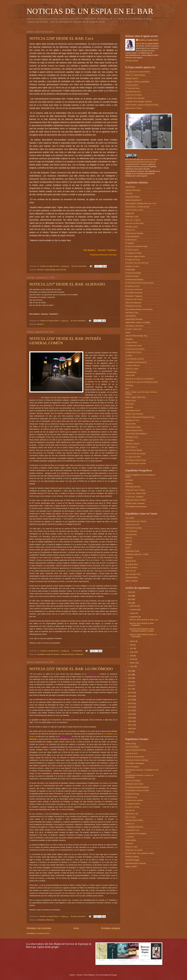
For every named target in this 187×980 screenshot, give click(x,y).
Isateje (128, 332)
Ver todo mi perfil (132, 61)
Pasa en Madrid (131, 568)
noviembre (134, 610)
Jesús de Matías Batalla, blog (136, 336)
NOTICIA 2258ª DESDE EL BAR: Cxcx (61, 38)
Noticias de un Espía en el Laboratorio (139, 379)
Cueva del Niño (131, 535)
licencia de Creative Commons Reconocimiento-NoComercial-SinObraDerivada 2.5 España (142, 162)
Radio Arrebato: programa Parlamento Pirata (142, 105)
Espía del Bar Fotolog (133, 108)
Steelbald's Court (132, 437)
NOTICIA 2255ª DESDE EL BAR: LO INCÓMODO (71, 669)
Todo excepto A (131, 447)
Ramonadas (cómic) (133, 410)
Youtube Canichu (132, 85)
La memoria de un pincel (134, 359)
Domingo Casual (131, 227)
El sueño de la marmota (134, 800)
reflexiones (79, 654)
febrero (133, 663)
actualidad (41, 654)
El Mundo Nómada (132, 794)
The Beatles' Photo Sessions (136, 507)
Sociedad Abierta (132, 577)
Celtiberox (129, 483)
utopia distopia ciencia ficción (56, 270)
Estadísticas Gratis (132, 551)
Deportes (129, 541)
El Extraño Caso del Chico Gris (137, 263)
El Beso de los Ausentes (134, 233)
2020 (130, 678)
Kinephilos (129, 339)
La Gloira (129, 356)
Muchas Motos (131, 561)
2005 (130, 732)
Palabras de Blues (132, 857)
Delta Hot (129, 538)
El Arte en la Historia (133, 781)
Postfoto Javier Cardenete (135, 503)
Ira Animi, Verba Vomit (134, 329)
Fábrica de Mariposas (133, 303)
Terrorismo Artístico (132, 444)
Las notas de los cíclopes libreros (138, 72)
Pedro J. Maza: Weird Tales (136, 397)
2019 (130, 682)
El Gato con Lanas (132, 266)
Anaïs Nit (129, 193)
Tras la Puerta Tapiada (134, 450)
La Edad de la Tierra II (134, 352)
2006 (130, 729)
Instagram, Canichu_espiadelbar (137, 82)
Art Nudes (129, 480)
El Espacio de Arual (133, 260)
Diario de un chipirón (133, 220)
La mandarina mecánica (134, 827)
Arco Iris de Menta (132, 747)
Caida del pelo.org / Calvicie (136, 521)
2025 (130, 596)
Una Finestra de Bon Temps (136, 460)
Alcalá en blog (131, 744)
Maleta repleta (131, 840)
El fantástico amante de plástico (137, 787)
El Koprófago (130, 270)
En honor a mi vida (132, 807)
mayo (132, 652)
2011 (130, 710)
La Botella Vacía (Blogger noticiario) (139, 101)
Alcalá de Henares (53, 654)
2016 (130, 693)
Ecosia (128, 548)
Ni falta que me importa (134, 850)
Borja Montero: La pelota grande (137, 207)
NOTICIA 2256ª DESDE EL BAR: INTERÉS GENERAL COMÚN (142, 630)
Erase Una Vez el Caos (134, 299)
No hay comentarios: (79, 266)
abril (132, 656)
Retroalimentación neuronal (136, 863)
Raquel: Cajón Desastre (134, 414)
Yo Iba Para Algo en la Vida (135, 463)
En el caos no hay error (134, 289)
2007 (130, 725)
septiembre (134, 617)
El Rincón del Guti (132, 276)
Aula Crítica (130, 518)
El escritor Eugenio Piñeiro (135, 256)
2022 (130, 671)
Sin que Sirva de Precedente (136, 434)
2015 (130, 696)
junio (132, 648)
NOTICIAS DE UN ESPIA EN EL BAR (90, 11)
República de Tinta (132, 420)
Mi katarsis (129, 843)
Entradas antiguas (111, 928)
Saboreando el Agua (133, 427)
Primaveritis (130, 404)
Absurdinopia (130, 187)
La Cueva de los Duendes (135, 349)
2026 (130, 592)
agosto (133, 641)
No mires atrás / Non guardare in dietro (140, 853)
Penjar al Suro (131, 401)
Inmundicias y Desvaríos (134, 326)
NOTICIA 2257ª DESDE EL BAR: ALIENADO (67, 284)
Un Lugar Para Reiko (133, 457)
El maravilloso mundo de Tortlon (137, 790)
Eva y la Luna (130, 817)
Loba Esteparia (131, 372)
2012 (130, 707)
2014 (130, 700)
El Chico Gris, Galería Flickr (136, 493)
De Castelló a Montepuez (135, 763)
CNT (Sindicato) (131, 531)
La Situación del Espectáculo (136, 362)
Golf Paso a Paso (132, 313)
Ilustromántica (131, 316)
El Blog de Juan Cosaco (134, 784)
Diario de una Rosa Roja (134, 223)
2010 (130, 714)
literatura (41, 270)
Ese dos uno (130, 810)
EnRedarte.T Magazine (134, 296)
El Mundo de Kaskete (133, 273)
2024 (130, 599)
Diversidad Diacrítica (133, 92)
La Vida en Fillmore (133, 365)
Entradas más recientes (39, 928)
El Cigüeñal (130, 243)
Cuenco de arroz (131, 753)
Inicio (76, 928)
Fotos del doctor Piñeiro (134, 820)
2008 (130, 721)
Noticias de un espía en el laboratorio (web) (141, 382)
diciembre (134, 606)
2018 (130, 685)
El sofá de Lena (131, 797)
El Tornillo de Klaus (132, 88)
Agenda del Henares (133, 190)
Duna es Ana (130, 230)
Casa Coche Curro (132, 525)
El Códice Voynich (132, 250)
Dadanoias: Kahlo (132, 217)
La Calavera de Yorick (133, 346)
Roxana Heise (131, 424)
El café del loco (131, 240)
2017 (130, 689)
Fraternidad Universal (133, 306)
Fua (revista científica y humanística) (139, 309)
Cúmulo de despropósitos (135, 757)
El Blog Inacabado (132, 236)
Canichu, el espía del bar (148, 40)
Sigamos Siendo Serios (134, 430)
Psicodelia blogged (132, 860)
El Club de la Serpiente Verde (136, 246)
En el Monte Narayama (134, 293)
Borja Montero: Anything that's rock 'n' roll (141, 203)
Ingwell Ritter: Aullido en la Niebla (138, 322)
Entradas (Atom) (43, 933)
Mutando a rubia (131, 847)
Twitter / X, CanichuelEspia (135, 75)
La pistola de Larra (132, 830)
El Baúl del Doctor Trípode (135, 490)
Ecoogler (129, 544)
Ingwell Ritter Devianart (134, 319)
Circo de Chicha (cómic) (134, 210)
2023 (130, 603)
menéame (129, 558)
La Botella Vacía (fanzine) (135, 98)
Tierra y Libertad (131, 581)
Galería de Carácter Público (136, 500)
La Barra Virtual (131, 342)
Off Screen (129, 385)
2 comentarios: (77, 651)
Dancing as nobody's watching (137, 760)
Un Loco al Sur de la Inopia (135, 454)
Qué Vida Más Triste (133, 574)
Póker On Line (131, 571)
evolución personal (67, 654)
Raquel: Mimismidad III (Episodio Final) (140, 417)
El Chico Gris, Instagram (134, 497)
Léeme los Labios (132, 369)
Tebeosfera (129, 440)
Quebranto (129, 407)
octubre (133, 613)
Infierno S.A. (130, 824)
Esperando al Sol (132, 814)
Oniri (127, 389)
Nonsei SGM (130, 375)
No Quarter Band (132, 564)
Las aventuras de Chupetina (136, 834)
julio (132, 645)
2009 (130, 718)
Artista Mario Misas (132, 197)
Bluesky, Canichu (132, 78)
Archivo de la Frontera (134, 95)
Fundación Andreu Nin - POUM (137, 554)
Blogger (114, 975)
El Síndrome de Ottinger (134, 280)
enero (132, 666)
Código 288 (130, 213)
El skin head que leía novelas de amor (139, 283)
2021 (130, 675)
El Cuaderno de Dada (133, 253)
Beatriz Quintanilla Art (133, 200)
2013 (130, 703)
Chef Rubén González (134, 528)
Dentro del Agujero (132, 767)
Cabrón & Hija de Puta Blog (136, 750)
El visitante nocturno (133, 804)
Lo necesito (130, 837)
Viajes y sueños (131, 867)
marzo (132, 659)
